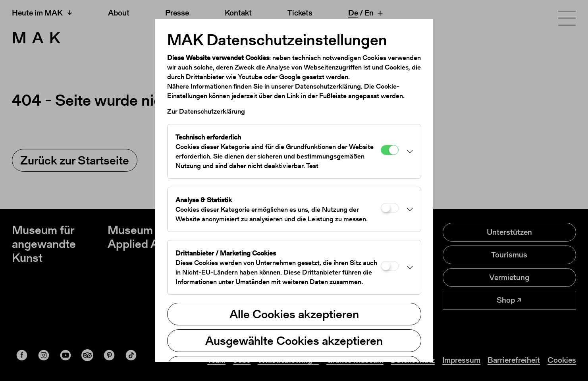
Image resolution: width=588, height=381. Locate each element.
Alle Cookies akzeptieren (294, 314)
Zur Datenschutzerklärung (206, 111)
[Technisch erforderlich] (390, 150)
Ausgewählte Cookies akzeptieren (294, 340)
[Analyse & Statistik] (390, 208)
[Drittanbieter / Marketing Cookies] (390, 266)
